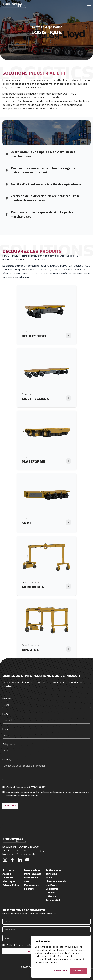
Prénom (7, 699)
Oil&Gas (50, 893)
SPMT (27, 881)
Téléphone (9, 744)
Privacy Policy (11, 885)
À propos (8, 870)
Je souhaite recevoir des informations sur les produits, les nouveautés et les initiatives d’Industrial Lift (47, 794)
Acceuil (7, 874)
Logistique (52, 889)
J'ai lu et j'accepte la (26, 787)
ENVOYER (10, 806)
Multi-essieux (32, 874)
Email (5, 729)
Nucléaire (51, 885)
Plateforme (31, 878)
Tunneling (51, 874)
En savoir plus (60, 971)
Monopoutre (32, 885)
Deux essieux (32, 870)
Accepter (78, 971)
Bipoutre (29, 889)
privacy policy (37, 787)
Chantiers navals (56, 881)
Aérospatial (53, 900)
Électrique (9, 881)
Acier (49, 878)
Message (8, 759)
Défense (51, 896)
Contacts (8, 878)
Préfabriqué (53, 870)
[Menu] (89, 6)
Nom (5, 714)
